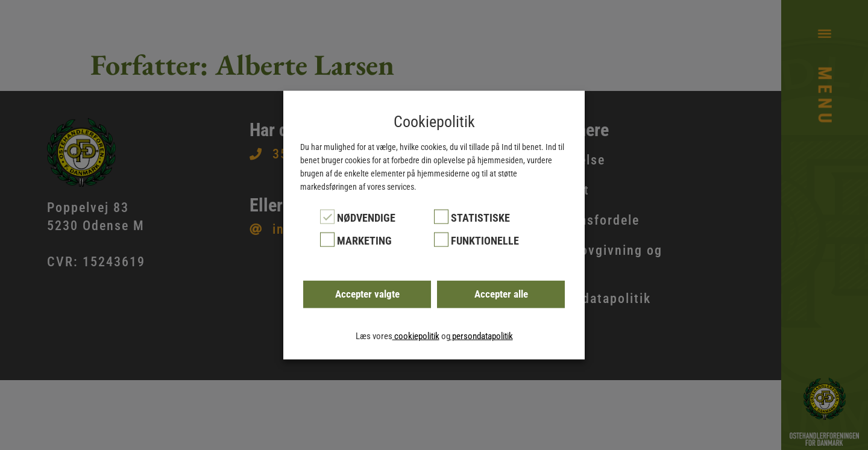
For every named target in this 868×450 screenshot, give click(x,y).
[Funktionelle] (441, 240)
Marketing (364, 241)
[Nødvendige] (327, 216)
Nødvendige (366, 217)
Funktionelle (485, 241)
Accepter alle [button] (501, 294)
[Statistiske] (441, 216)
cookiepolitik (416, 336)
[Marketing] (327, 240)
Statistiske (480, 217)
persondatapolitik (482, 336)
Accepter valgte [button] (367, 294)
